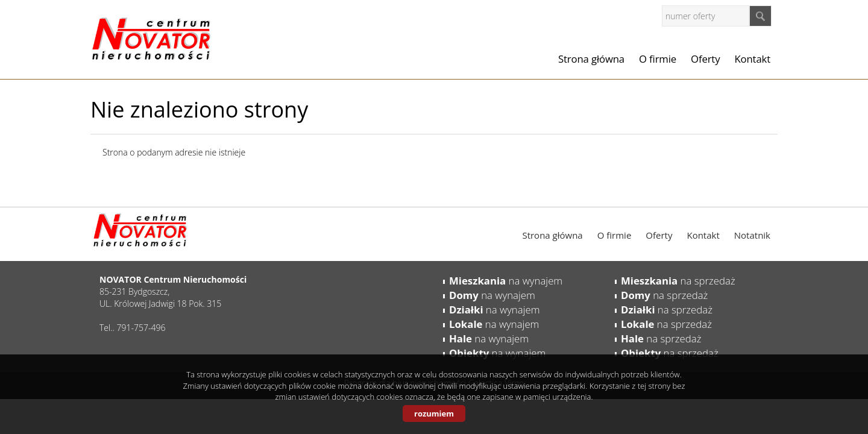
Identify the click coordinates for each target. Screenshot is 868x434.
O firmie (658, 59)
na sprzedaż (678, 281)
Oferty (705, 59)
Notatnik (752, 235)
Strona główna (591, 59)
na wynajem (506, 281)
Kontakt (752, 59)
